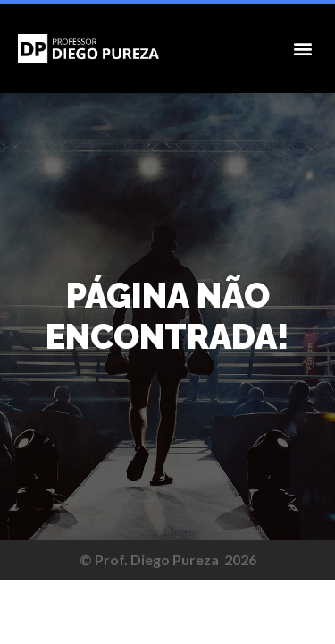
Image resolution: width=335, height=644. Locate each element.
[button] (302, 49)
